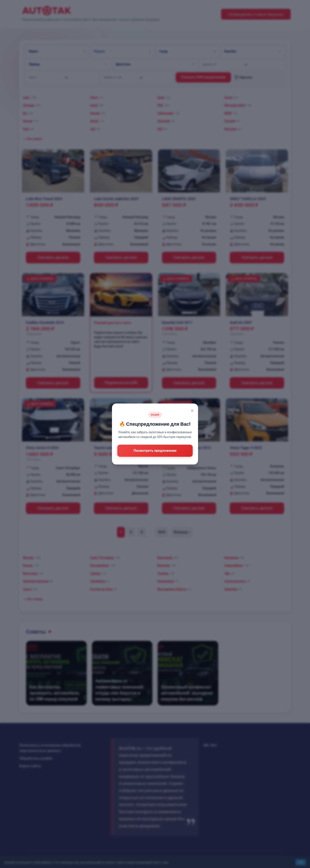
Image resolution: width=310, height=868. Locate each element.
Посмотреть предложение (155, 451)
